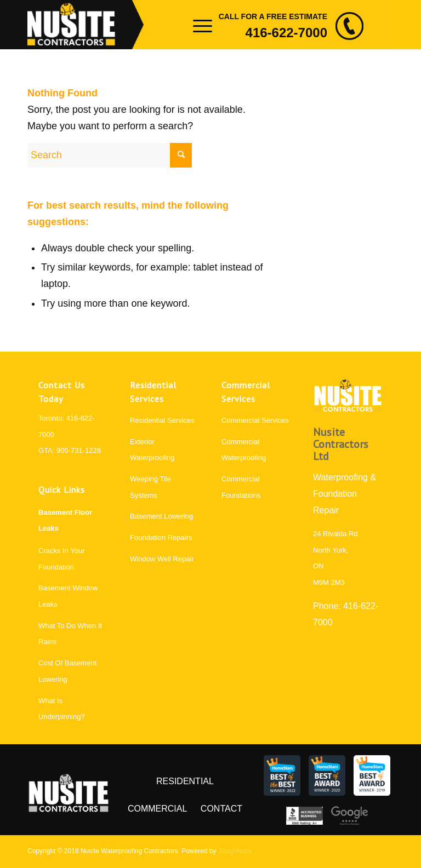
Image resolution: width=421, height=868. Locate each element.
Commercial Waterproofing (244, 450)
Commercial (157, 809)
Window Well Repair (162, 559)
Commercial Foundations (241, 487)
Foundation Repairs (161, 538)
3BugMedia (235, 851)
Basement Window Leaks (68, 596)
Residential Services (162, 420)
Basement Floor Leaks (65, 521)
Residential (185, 781)
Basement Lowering (161, 516)
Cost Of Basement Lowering (67, 671)
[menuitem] (196, 25)
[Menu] (196, 25)
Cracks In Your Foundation (62, 559)
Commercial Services (255, 420)
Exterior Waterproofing (152, 450)
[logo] (86, 25)
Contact (221, 809)
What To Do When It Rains (70, 634)
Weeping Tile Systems (150, 487)
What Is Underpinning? (62, 709)
